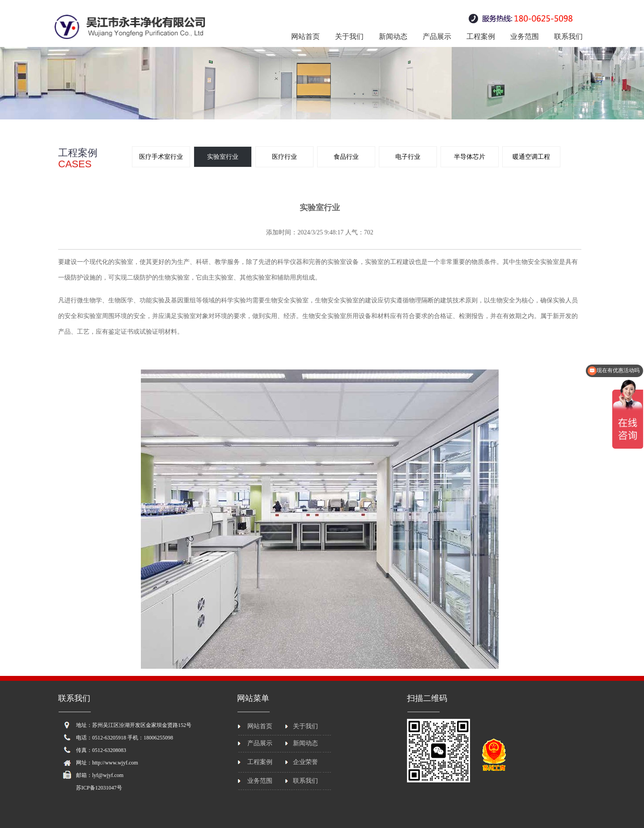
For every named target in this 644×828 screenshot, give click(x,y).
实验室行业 (223, 157)
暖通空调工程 (531, 157)
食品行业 (346, 157)
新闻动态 (393, 36)
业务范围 (525, 36)
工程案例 (481, 36)
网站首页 (305, 36)
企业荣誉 (305, 762)
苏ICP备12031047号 (99, 788)
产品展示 (437, 36)
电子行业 (408, 157)
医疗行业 (284, 157)
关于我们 (349, 36)
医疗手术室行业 (161, 157)
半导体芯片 (470, 157)
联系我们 (568, 36)
